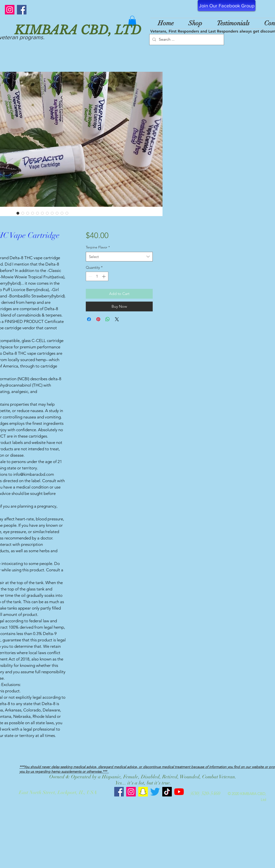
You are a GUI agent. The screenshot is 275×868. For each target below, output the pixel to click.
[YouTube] (179, 792)
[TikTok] (167, 792)
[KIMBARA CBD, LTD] (137, 30)
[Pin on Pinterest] (98, 319)
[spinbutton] (97, 276)
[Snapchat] (143, 792)
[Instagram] (10, 10)
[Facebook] (22, 10)
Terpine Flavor (98, 247)
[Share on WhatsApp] (108, 319)
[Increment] (104, 276)
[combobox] (119, 257)
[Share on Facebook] (89, 319)
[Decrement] (90, 276)
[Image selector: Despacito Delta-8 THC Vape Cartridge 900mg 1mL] (18, 213)
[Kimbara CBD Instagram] (131, 792)
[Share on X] (117, 319)
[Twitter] (155, 792)
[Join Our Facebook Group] (227, 6)
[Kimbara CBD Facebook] (119, 792)
